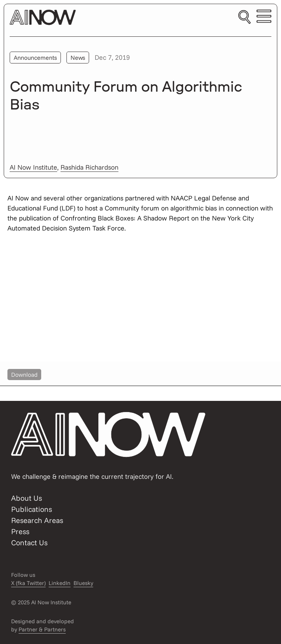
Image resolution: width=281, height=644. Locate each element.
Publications (32, 509)
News (78, 58)
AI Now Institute (33, 167)
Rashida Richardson (89, 167)
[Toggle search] (244, 17)
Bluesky (83, 583)
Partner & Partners (42, 629)
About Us (27, 498)
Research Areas (37, 520)
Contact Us (29, 542)
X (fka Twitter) (28, 583)
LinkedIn (60, 583)
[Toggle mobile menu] (264, 17)
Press (20, 531)
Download (24, 375)
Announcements (35, 58)
